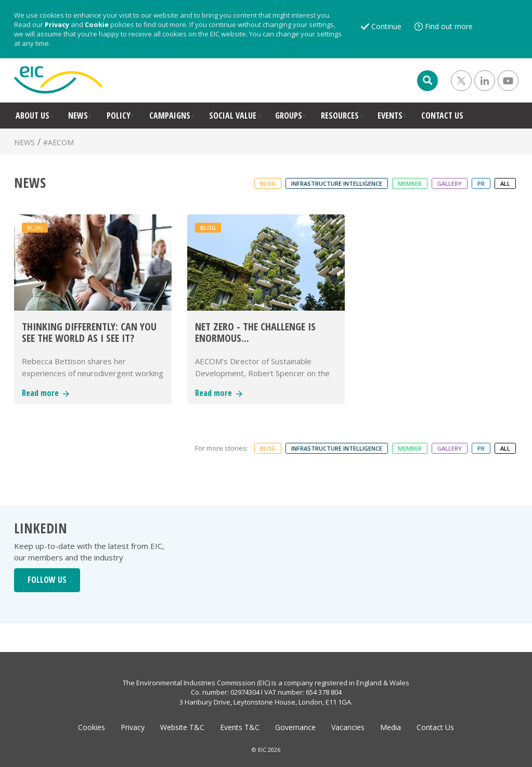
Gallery (450, 183)
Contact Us (435, 727)
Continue (386, 26)
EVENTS (390, 116)
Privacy (57, 24)
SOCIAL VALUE (233, 116)
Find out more (449, 26)
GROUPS (289, 116)
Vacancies (348, 727)
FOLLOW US (47, 580)
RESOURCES (340, 116)
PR (481, 183)
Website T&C (182, 727)
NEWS (78, 116)
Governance (295, 727)
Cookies (92, 727)
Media (391, 727)
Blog (268, 183)
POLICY (119, 116)
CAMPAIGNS (170, 116)
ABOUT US (33, 116)
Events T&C (240, 727)
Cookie (97, 24)
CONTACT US (442, 116)
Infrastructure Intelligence (337, 183)
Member (410, 183)
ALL (505, 183)
